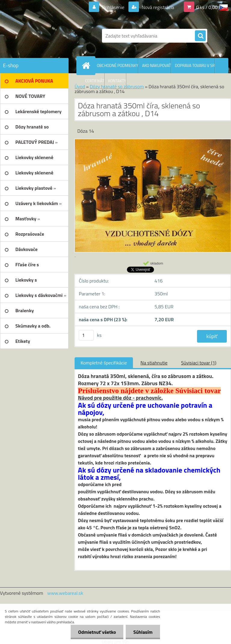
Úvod (80, 86)
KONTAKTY (117, 81)
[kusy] (86, 335)
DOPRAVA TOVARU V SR (195, 65)
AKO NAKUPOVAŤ (156, 65)
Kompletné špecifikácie (104, 363)
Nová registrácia (157, 7)
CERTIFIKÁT (95, 81)
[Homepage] (87, 65)
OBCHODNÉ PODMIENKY (117, 65)
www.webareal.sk (65, 593)
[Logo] (41, 36)
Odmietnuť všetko (97, 632)
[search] (200, 36)
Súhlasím (143, 632)
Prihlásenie (113, 7)
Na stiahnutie (154, 363)
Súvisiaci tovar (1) (199, 363)
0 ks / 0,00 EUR (212, 7)
